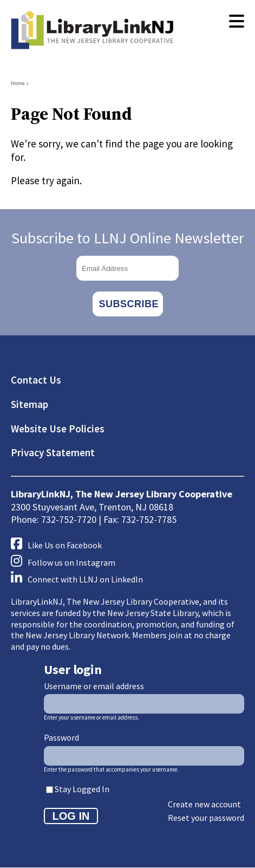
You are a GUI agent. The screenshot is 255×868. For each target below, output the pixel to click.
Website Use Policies (58, 429)
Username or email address (94, 686)
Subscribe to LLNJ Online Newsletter (128, 238)
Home (18, 83)
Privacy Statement (53, 452)
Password (61, 737)
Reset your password (206, 818)
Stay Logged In (82, 789)
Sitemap (30, 404)
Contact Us (36, 380)
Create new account (204, 804)
